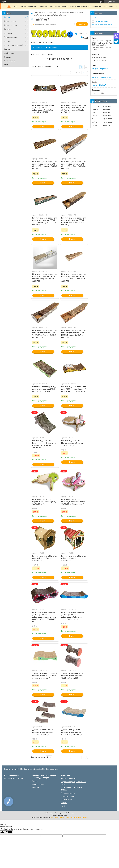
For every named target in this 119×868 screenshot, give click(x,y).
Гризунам (8, 29)
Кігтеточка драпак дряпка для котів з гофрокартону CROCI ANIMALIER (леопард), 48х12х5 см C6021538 (45, 165)
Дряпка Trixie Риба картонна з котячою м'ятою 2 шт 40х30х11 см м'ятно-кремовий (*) (45, 676)
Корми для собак (11, 25)
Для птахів (8, 33)
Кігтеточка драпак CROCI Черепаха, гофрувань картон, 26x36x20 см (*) (44, 502)
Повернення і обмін (68, 796)
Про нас (35, 781)
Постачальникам (10, 61)
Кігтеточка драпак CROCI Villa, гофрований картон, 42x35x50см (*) (74, 558)
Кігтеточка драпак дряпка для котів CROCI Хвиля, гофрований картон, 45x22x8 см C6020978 (74, 389)
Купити (43, 126)
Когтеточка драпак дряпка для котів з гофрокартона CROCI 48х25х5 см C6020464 (45, 389)
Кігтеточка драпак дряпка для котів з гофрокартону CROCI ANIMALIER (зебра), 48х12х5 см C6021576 (74, 165)
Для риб (7, 41)
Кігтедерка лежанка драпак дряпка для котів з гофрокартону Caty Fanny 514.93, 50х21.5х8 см (73, 616)
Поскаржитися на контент (60, 817)
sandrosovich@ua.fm (99, 85)
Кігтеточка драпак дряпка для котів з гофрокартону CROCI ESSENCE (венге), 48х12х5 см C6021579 (74, 221)
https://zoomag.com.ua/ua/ (101, 77)
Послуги (7, 49)
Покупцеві (8, 57)
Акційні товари (10, 53)
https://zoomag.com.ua (100, 69)
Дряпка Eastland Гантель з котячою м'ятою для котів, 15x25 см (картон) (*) (72, 676)
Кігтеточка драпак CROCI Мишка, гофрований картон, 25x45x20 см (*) (72, 443)
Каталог (7, 17)
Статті (6, 65)
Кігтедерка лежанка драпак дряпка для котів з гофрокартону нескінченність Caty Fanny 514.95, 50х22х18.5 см (44, 617)
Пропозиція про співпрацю (14, 779)
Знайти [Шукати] (82, 24)
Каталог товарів (38, 784)
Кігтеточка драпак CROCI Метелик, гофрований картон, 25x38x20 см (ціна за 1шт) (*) (73, 502)
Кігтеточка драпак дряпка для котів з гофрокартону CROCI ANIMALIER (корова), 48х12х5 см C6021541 (74, 109)
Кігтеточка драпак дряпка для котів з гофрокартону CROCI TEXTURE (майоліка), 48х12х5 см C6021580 (45, 334)
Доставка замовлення (68, 779)
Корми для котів (10, 21)
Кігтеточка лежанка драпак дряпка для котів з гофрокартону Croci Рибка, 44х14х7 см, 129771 (43, 109)
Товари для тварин (11, 37)
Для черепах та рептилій (14, 45)
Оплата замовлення (68, 793)
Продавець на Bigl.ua (59, 815)
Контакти (36, 787)
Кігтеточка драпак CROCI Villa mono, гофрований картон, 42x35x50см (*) (44, 558)
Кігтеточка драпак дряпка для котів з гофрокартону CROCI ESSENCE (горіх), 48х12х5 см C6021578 (74, 334)
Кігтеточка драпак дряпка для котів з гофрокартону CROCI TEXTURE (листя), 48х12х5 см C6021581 (45, 221)
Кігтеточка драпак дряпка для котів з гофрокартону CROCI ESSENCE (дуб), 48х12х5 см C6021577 (45, 278)
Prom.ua (71, 813)
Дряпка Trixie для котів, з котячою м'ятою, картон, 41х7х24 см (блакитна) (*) (71, 732)
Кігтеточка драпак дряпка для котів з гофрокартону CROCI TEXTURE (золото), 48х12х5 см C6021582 (74, 278)
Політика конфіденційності (79, 817)
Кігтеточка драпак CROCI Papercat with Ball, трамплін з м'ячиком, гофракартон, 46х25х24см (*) (44, 444)
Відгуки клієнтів (66, 800)
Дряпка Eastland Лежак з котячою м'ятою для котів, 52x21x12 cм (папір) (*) (43, 732)
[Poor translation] (9, 832)
